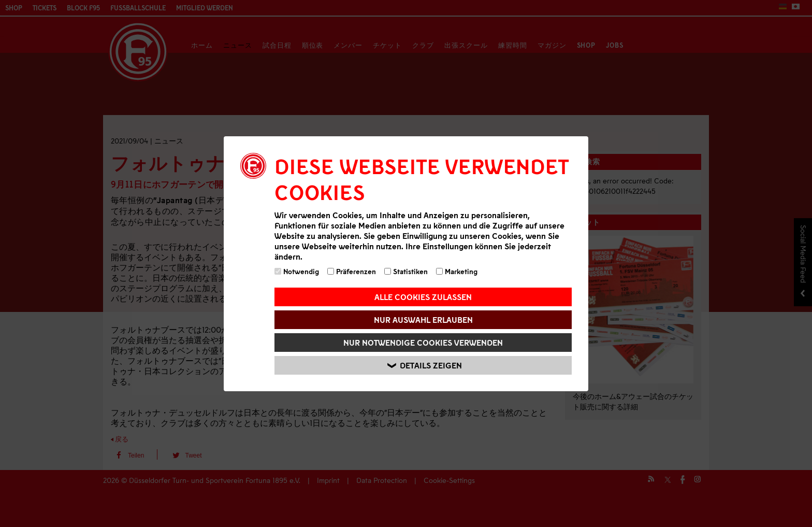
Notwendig (297, 271)
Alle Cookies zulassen (423, 297)
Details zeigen (425, 365)
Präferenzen (352, 271)
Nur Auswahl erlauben (423, 319)
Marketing (457, 271)
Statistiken (406, 271)
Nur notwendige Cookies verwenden (423, 342)
